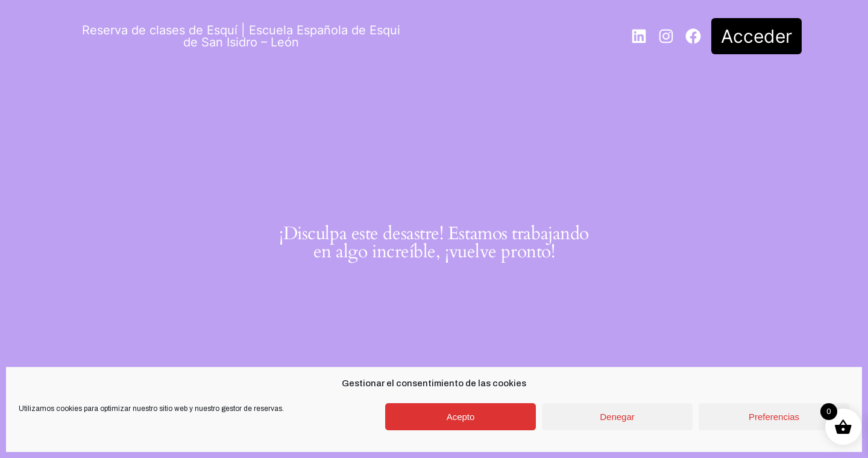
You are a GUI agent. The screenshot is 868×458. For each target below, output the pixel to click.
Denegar (617, 417)
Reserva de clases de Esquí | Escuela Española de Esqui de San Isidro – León (241, 36)
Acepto (461, 417)
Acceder (756, 36)
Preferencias (774, 417)
